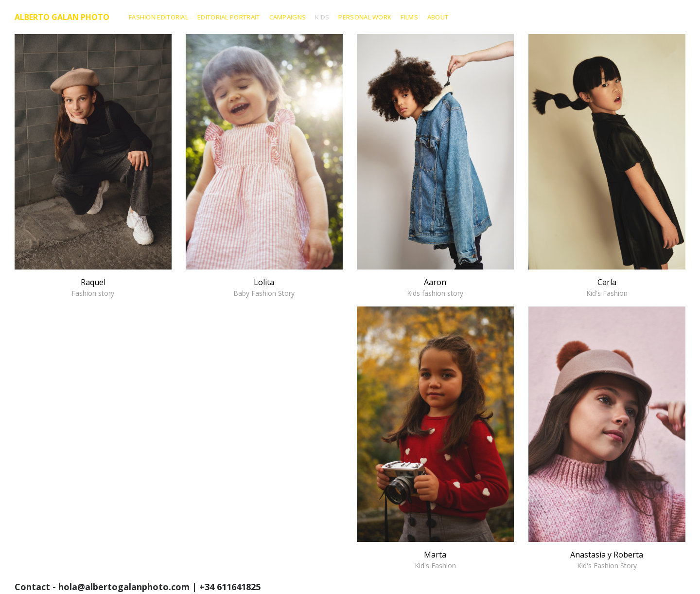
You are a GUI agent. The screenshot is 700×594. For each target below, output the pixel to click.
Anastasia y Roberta (607, 559)
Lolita (264, 287)
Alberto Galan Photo (62, 17)
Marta (435, 559)
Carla (607, 287)
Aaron (435, 287)
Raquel (93, 287)
